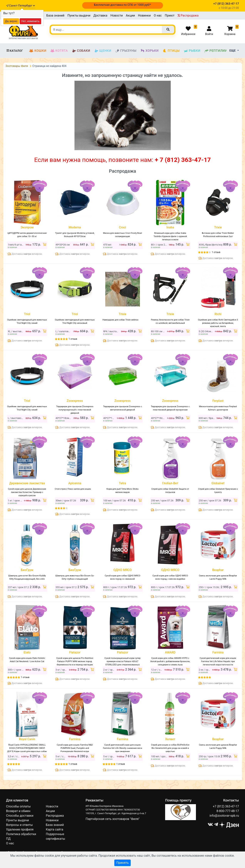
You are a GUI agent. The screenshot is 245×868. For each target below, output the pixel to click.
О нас (158, 15)
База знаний (55, 15)
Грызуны (126, 51)
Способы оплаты (18, 806)
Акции (130, 15)
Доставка (100, 15)
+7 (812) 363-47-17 (226, 806)
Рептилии (216, 51)
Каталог (15, 51)
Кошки (38, 51)
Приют (170, 15)
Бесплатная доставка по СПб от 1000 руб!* (122, 5)
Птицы (171, 51)
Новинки (144, 15)
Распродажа (188, 15)
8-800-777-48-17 (228, 811)
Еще (233, 51)
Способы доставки (20, 816)
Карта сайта (54, 829)
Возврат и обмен (18, 811)
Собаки (81, 51)
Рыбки (192, 51)
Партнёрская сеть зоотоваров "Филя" (113, 819)
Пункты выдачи (79, 15)
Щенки (103, 51)
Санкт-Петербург (22, 6)
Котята (59, 51)
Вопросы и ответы (20, 825)
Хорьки (149, 51)
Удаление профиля (20, 829)
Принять (122, 863)
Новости (117, 15)
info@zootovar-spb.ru (224, 816)
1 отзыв (216, 252)
